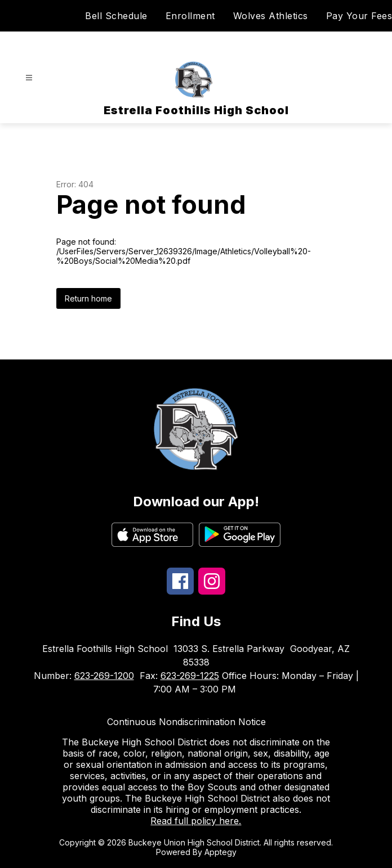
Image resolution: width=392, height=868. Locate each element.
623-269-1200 (104, 676)
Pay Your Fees (359, 16)
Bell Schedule (116, 16)
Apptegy (220, 852)
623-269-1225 (190, 676)
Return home (88, 298)
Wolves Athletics (271, 16)
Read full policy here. (196, 821)
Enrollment (190, 16)
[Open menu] (29, 78)
